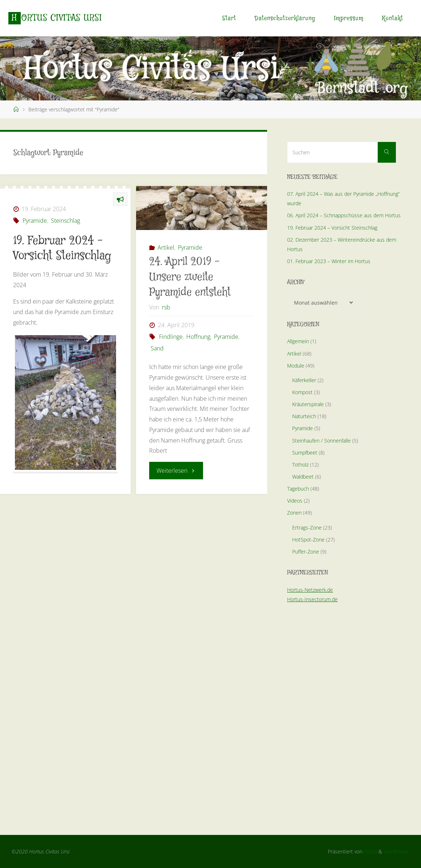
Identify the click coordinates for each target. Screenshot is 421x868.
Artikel (166, 247)
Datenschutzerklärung (285, 18)
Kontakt (393, 18)
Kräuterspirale (308, 404)
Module (296, 366)
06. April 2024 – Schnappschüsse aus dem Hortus (344, 215)
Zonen (294, 513)
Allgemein (298, 341)
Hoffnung (198, 337)
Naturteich (304, 416)
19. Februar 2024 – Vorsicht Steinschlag (332, 228)
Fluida (370, 851)
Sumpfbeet (305, 453)
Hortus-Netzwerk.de (310, 590)
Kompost (302, 392)
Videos (295, 501)
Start (229, 18)
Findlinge (171, 337)
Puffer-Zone (306, 552)
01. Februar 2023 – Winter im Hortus (329, 261)
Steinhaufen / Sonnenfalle (321, 441)
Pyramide (35, 221)
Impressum (349, 18)
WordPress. (396, 851)
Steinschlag (65, 221)
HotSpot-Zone (308, 540)
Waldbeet (303, 477)
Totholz (300, 465)
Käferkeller (304, 380)
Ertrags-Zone (307, 528)
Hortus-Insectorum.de (312, 599)
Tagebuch (298, 489)
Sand (157, 348)
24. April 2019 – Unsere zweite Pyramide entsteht (190, 277)
